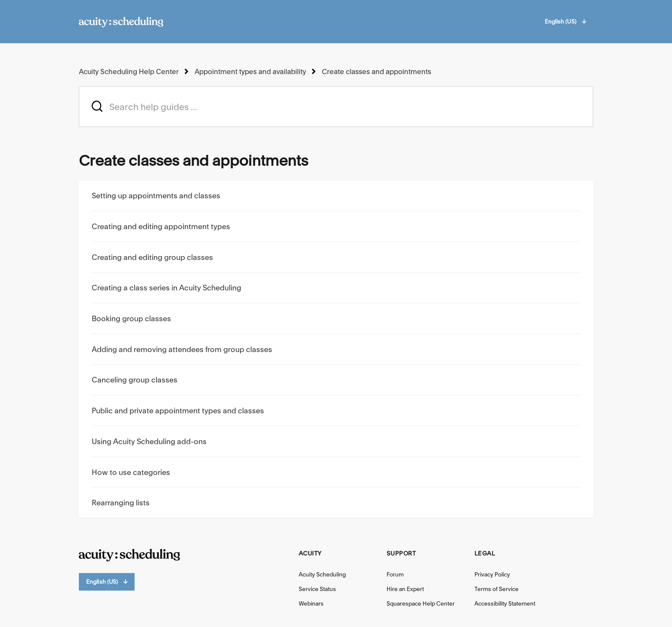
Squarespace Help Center (421, 603)
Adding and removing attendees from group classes (182, 349)
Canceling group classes (135, 380)
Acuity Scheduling (322, 574)
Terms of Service (496, 589)
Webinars (311, 603)
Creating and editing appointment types (161, 226)
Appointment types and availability (250, 72)
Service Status (317, 589)
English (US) (565, 22)
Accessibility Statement (505, 603)
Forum (395, 574)
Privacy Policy (492, 574)
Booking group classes (131, 318)
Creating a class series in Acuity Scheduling (166, 288)
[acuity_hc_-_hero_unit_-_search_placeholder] (336, 106)
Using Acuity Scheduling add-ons (149, 441)
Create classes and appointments (376, 72)
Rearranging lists (121, 503)
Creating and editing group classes (152, 257)
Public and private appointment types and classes (178, 411)
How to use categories (131, 472)
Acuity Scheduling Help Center (129, 72)
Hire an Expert (405, 589)
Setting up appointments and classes (156, 196)
